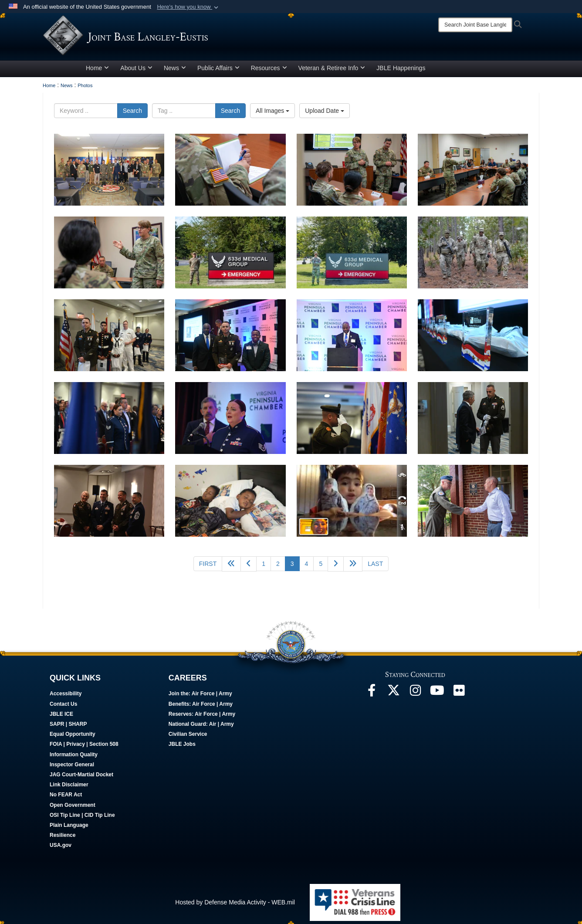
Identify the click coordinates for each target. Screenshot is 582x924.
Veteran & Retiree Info (332, 71)
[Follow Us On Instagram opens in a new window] (415, 696)
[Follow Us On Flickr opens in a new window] (459, 696)
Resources (269, 71)
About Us (136, 71)
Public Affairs (218, 71)
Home (97, 71)
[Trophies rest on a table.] (473, 338)
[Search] (475, 25)
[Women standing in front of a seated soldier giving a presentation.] (109, 256)
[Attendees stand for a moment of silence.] (109, 421)
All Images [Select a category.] (272, 114)
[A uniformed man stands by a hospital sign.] (230, 256)
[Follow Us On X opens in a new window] (393, 696)
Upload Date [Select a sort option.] (325, 114)
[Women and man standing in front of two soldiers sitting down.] (352, 173)
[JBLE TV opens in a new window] (437, 696)
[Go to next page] (336, 567)
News (175, 71)
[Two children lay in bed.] (230, 504)
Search (132, 114)
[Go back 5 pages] (231, 567)
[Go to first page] (208, 567)
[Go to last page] (375, 567)
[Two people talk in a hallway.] (473, 421)
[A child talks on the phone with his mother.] (352, 504)
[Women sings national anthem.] (230, 421)
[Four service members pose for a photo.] (109, 504)
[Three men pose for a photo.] (230, 338)
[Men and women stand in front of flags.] (109, 338)
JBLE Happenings (401, 71)
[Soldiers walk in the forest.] (473, 256)
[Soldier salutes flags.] (352, 421)
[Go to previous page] (249, 567)
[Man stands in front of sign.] (352, 338)
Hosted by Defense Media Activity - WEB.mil (235, 905)
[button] (188, 7)
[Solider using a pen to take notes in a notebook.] (230, 173)
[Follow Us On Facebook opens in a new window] (372, 696)
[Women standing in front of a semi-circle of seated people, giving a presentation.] (473, 173)
